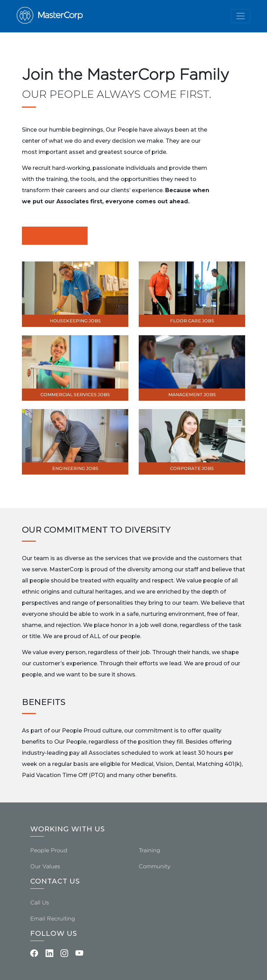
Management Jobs (192, 395)
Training (149, 850)
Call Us (40, 903)
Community (155, 866)
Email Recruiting (53, 919)
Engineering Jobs (75, 468)
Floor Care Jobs (192, 321)
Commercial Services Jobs (75, 395)
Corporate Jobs (192, 468)
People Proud (49, 850)
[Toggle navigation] (241, 16)
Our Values (45, 866)
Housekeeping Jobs (75, 321)
